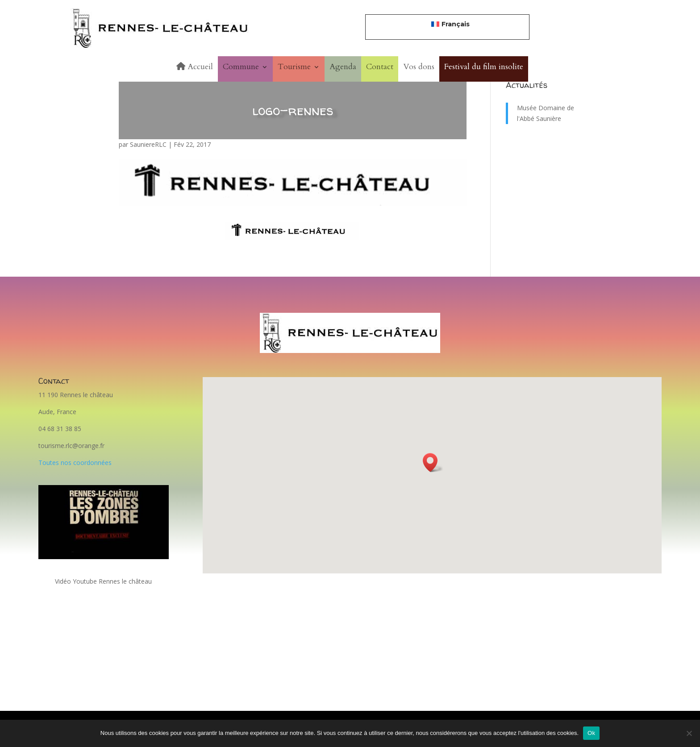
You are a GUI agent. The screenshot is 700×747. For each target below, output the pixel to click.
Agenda (343, 67)
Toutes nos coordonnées (75, 463)
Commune (241, 67)
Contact (380, 67)
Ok (591, 733)
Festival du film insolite (484, 67)
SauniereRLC (148, 144)
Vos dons (419, 67)
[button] (433, 463)
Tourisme (294, 67)
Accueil (195, 67)
